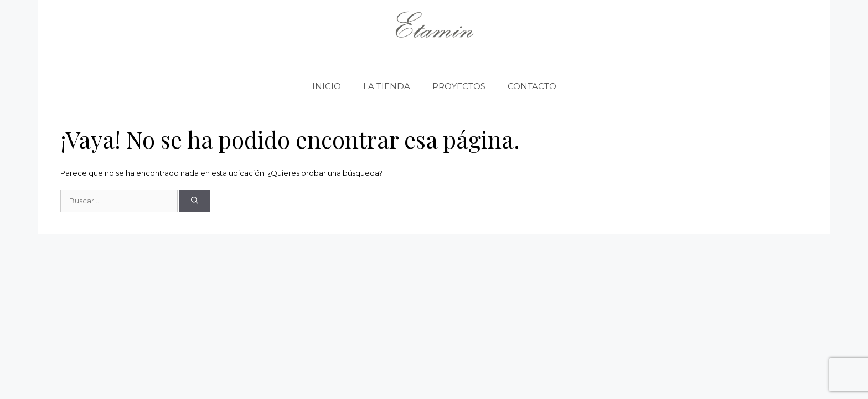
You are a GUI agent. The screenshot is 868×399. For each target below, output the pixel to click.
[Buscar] (195, 201)
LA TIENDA (387, 86)
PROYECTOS (459, 86)
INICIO (327, 86)
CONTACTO (532, 86)
